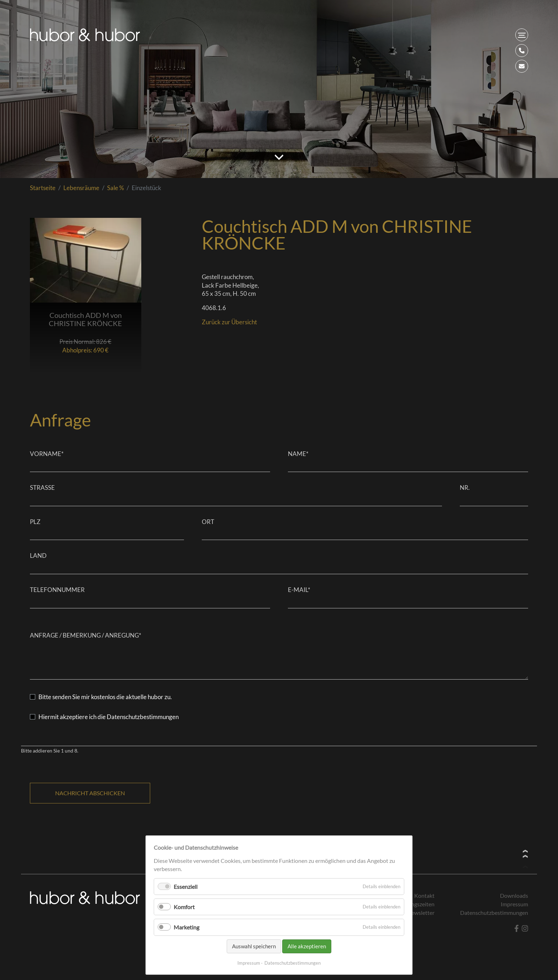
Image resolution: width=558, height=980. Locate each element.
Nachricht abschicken (90, 793)
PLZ (35, 522)
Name (298, 454)
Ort (208, 522)
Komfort (184, 907)
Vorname (47, 454)
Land (38, 555)
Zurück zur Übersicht (229, 322)
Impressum (249, 963)
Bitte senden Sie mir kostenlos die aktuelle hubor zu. (105, 697)
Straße (42, 488)
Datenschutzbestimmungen (293, 963)
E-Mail (299, 590)
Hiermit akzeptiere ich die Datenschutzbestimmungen (109, 717)
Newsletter (421, 913)
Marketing (186, 927)
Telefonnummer (57, 590)
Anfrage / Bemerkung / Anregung (86, 635)
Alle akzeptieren (307, 946)
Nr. (465, 488)
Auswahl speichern (254, 946)
